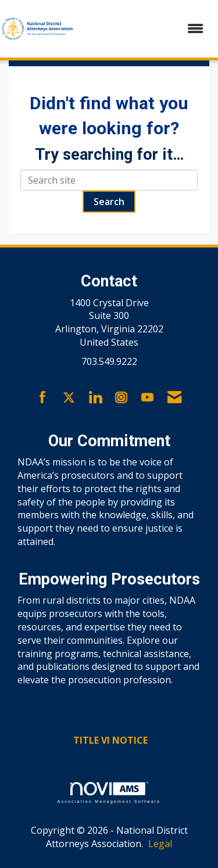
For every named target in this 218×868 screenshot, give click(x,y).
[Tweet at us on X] (69, 398)
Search (109, 202)
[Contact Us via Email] (174, 398)
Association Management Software (109, 793)
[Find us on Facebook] (43, 398)
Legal (160, 844)
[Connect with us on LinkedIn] (95, 398)
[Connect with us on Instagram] (121, 398)
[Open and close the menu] (145, 29)
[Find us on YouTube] (147, 398)
